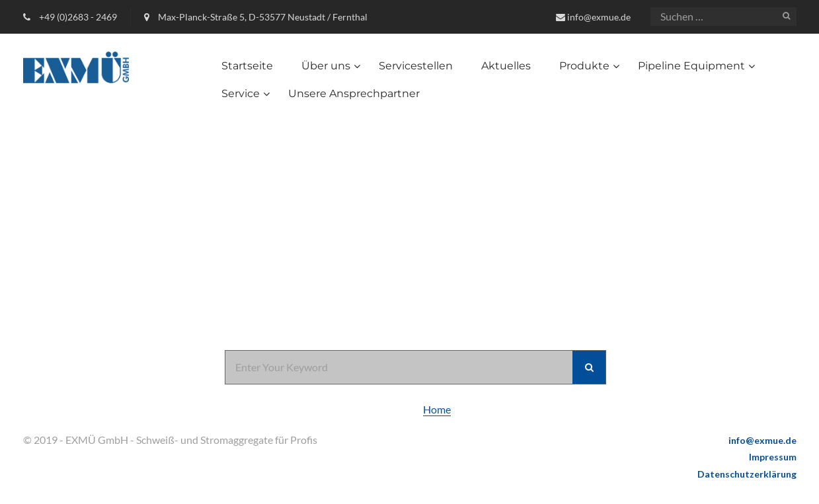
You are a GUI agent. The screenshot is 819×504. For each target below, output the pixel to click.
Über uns (326, 66)
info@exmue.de (599, 17)
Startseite (247, 66)
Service (241, 93)
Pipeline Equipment (691, 66)
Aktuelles (506, 66)
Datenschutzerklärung (747, 474)
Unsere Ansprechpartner (354, 93)
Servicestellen (416, 66)
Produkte (584, 66)
